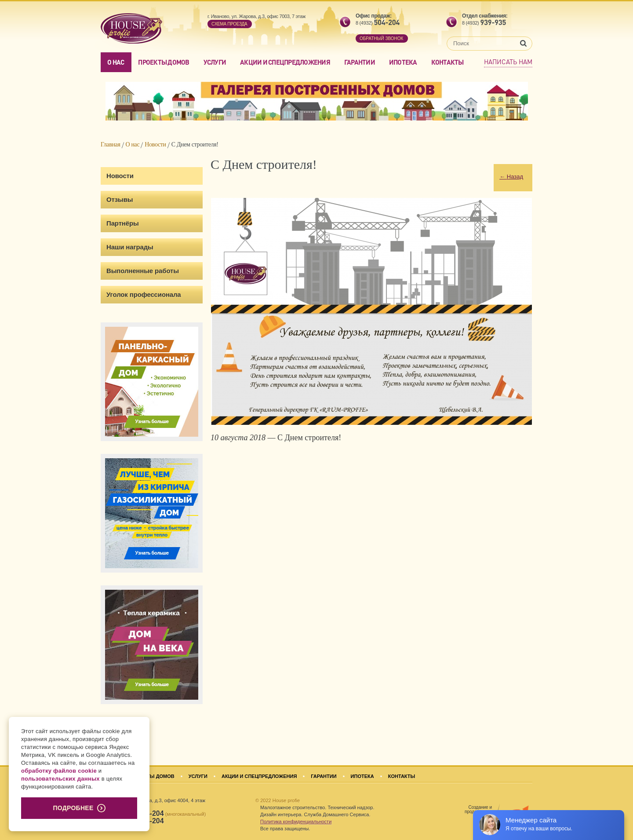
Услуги (215, 62)
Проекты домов (164, 62)
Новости (155, 144)
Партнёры (123, 223)
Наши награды (130, 247)
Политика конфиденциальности (296, 822)
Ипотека (403, 62)
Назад (511, 177)
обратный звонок (381, 38)
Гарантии (360, 62)
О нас (116, 62)
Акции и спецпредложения (285, 62)
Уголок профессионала (144, 294)
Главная (111, 144)
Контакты (447, 62)
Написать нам (508, 62)
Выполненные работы (143, 271)
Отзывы (120, 199)
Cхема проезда (229, 24)
